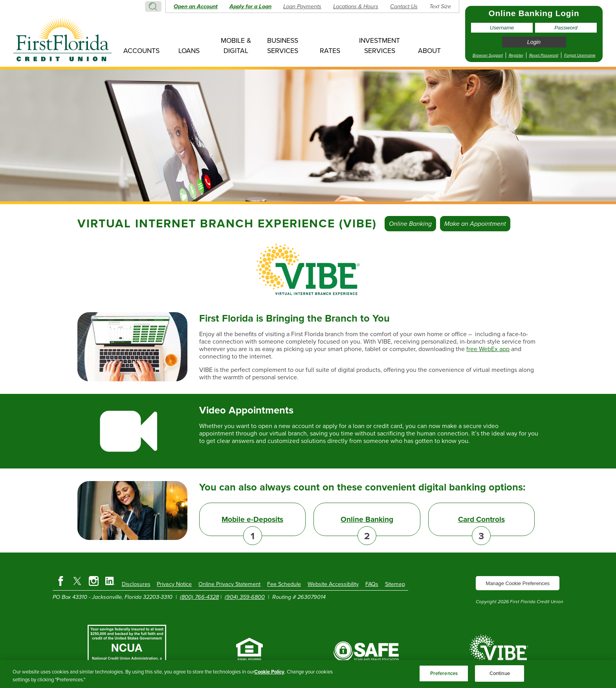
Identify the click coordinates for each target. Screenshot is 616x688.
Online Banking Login (534, 13)
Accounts (141, 51)
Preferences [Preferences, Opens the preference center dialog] (444, 673)
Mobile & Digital (236, 46)
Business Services (283, 46)
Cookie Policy (269, 672)
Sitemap (395, 584)
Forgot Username (580, 55)
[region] (308, 674)
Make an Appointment (475, 224)
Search (153, 6)
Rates (330, 51)
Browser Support (488, 55)
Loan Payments (302, 6)
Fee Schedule (284, 584)
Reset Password (544, 55)
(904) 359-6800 (245, 597)
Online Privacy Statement (229, 584)
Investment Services (379, 46)
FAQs (372, 584)
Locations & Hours (356, 6)
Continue (500, 673)
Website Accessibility (333, 584)
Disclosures (136, 584)
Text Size (440, 6)
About (429, 51)
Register (516, 55)
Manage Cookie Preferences (518, 583)
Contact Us (404, 6)
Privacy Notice (174, 584)
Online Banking (410, 224)
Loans (189, 51)
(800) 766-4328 (199, 597)
